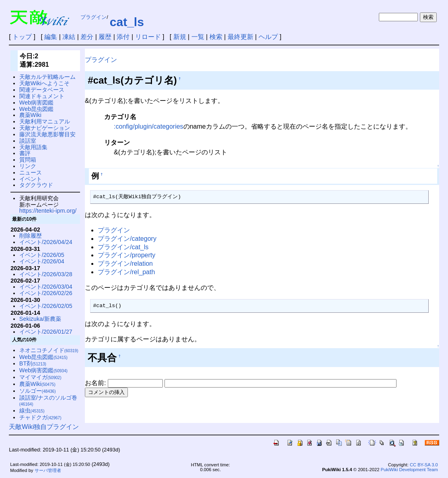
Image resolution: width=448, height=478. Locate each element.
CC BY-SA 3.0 (424, 465)
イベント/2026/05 (42, 255)
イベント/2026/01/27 (46, 332)
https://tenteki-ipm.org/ (48, 211)
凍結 (69, 37)
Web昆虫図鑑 (36, 109)
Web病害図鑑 (36, 103)
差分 (87, 37)
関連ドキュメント (42, 96)
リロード (148, 37)
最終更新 (240, 37)
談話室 (28, 141)
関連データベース (42, 90)
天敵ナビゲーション (45, 128)
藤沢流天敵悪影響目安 (47, 134)
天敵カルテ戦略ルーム (47, 77)
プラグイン (94, 17)
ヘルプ (268, 37)
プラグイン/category (127, 239)
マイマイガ (40, 377)
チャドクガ (40, 417)
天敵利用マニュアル (45, 121)
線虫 (32, 410)
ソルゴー (38, 391)
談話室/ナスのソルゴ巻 (48, 401)
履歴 (105, 37)
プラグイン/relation (125, 264)
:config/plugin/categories (149, 126)
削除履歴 (31, 236)
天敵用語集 (33, 147)
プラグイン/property (126, 255)
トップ (22, 37)
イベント (31, 179)
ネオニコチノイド (49, 350)
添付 (123, 37)
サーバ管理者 (48, 470)
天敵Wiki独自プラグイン (44, 427)
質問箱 (28, 160)
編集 (51, 37)
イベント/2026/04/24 (46, 242)
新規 (180, 37)
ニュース (31, 172)
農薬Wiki (30, 115)
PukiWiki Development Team (409, 470)
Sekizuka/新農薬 (40, 319)
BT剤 (33, 363)
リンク (28, 166)
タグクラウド (36, 185)
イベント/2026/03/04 (46, 287)
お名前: (96, 383)
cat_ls (127, 22)
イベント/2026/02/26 (46, 293)
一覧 (198, 37)
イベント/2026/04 (42, 261)
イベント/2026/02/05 (46, 306)
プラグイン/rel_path (126, 272)
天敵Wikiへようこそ (44, 83)
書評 (25, 153)
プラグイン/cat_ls (123, 247)
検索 (216, 37)
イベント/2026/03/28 (46, 274)
